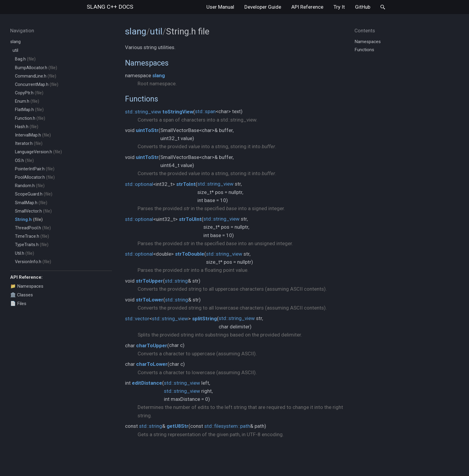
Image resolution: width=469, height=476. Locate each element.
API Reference (307, 7)
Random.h (30, 186)
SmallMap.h (31, 203)
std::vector (137, 319)
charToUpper (152, 345)
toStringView (178, 112)
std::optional (139, 184)
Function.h (30, 118)
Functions (142, 99)
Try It (339, 7)
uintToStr (147, 130)
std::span (205, 111)
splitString (204, 319)
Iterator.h (29, 144)
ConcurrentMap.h (37, 85)
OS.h (24, 161)
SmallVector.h (33, 211)
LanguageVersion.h (38, 152)
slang (110, 7)
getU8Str (178, 426)
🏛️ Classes (22, 295)
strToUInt (190, 219)
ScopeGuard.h (34, 194)
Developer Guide (263, 7)
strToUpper (149, 281)
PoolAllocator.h (35, 177)
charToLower (152, 364)
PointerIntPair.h (35, 169)
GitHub (363, 7)
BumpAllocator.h (36, 68)
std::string (176, 281)
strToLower (150, 300)
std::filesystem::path (227, 426)
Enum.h (27, 101)
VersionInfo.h (33, 262)
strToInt (186, 184)
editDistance (147, 383)
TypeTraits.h (32, 245)
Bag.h (25, 59)
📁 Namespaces (27, 286)
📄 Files (18, 304)
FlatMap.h (29, 110)
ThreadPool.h (33, 228)
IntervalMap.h (33, 135)
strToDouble (190, 254)
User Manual (220, 7)
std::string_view (143, 112)
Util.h (25, 253)
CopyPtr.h (29, 93)
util (15, 50)
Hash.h (27, 127)
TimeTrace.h (32, 236)
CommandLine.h (36, 76)
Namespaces (147, 63)
